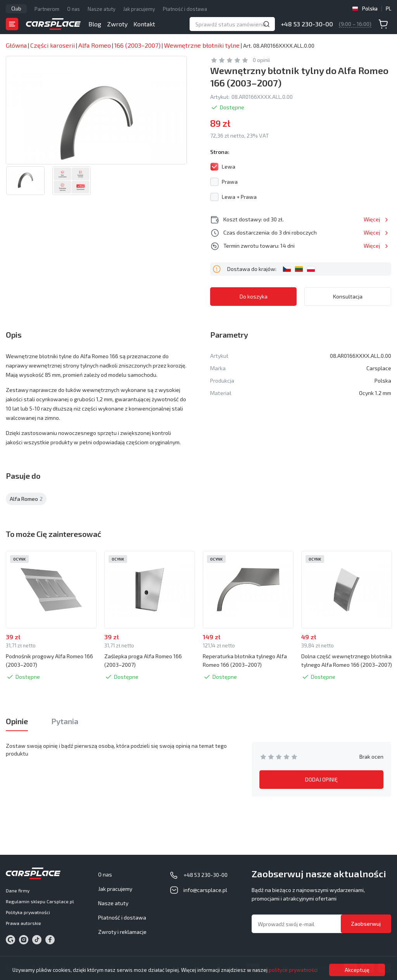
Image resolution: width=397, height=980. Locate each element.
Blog (95, 24)
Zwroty (117, 24)
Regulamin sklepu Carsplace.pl (40, 901)
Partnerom (47, 9)
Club (16, 9)
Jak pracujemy (139, 9)
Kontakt (144, 24)
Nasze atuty (102, 9)
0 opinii (261, 60)
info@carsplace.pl (205, 890)
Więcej (372, 219)
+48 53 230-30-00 (307, 24)
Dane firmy (18, 890)
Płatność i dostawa (185, 9)
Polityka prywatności (28, 912)
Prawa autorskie (23, 923)
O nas (73, 9)
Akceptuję (357, 970)
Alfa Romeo (26, 499)
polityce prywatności (293, 970)
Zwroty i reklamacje (122, 932)
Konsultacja (348, 296)
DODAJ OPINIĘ (321, 779)
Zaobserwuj (366, 924)
